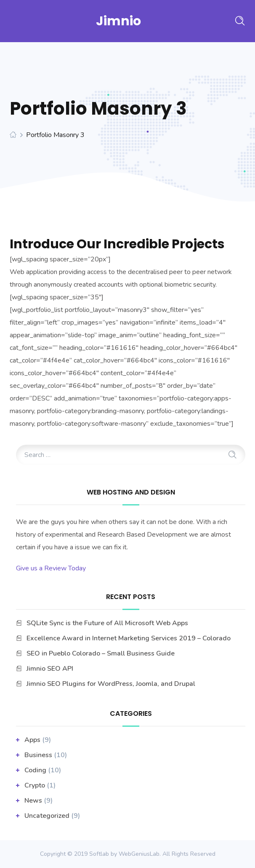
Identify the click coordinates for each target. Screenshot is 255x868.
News (33, 801)
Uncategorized (47, 816)
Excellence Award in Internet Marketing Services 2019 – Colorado (129, 638)
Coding (35, 770)
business (38, 755)
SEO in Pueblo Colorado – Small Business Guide (101, 653)
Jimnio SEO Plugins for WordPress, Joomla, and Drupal (111, 684)
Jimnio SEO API (50, 669)
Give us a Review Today (51, 568)
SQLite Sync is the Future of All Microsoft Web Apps (107, 623)
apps (32, 740)
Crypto (35, 785)
